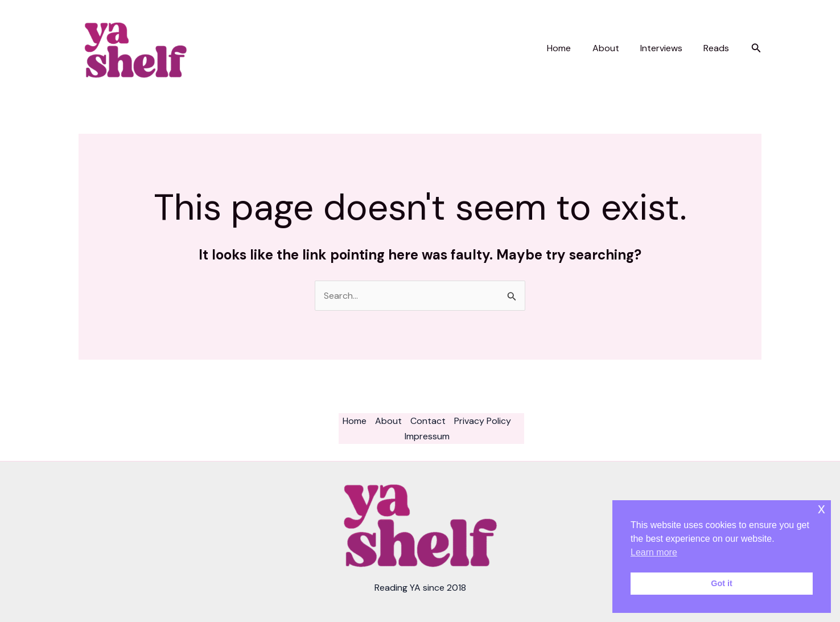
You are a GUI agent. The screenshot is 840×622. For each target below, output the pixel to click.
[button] (756, 49)
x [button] (822, 508)
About (613, 48)
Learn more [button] (654, 552)
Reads (718, 48)
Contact (428, 421)
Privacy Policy (483, 421)
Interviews (666, 48)
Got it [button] (722, 583)
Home (570, 48)
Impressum (427, 436)
